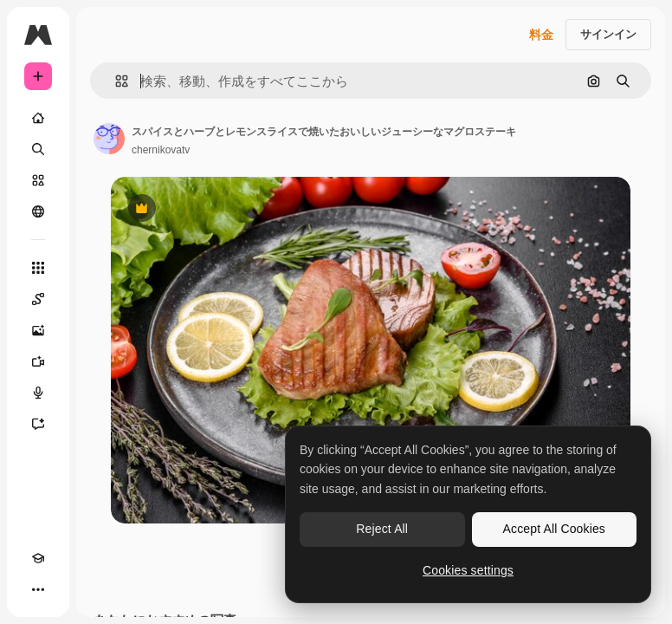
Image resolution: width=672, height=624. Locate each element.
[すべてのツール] (38, 268)
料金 (541, 35)
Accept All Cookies (554, 529)
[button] (115, 81)
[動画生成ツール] (38, 361)
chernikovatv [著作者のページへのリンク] (161, 150)
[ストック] (38, 180)
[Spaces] (38, 299)
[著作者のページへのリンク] (109, 139)
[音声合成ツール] (38, 393)
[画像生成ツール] (38, 330)
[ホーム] (38, 118)
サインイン (608, 34)
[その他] (38, 589)
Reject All (382, 529)
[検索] (38, 149)
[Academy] (38, 558)
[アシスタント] (38, 424)
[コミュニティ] (38, 211)
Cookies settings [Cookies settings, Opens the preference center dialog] (468, 570)
